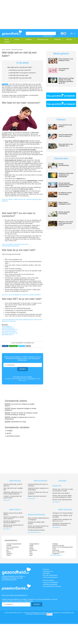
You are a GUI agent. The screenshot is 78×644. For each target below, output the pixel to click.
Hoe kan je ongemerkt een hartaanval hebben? (12, 522)
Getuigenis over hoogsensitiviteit (63, 513)
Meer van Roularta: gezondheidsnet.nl (15, 595)
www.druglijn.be (7, 326)
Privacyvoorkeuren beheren (52, 586)
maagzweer (56, 553)
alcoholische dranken (13, 436)
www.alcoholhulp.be (8, 328)
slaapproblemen (34, 544)
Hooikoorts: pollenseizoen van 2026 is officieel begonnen (13, 493)
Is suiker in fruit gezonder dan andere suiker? (13, 497)
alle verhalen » (56, 527)
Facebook (62, 33)
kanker (17, 39)
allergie (69, 39)
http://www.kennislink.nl (9, 331)
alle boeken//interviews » (34, 532)
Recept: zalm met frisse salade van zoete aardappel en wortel (62, 496)
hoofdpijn (10, 431)
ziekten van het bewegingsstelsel (62, 547)
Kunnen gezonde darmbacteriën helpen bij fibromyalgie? (66, 185)
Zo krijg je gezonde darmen (36, 530)
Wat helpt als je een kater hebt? (19, 75)
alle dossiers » (32, 498)
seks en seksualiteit (58, 552)
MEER (7, 42)
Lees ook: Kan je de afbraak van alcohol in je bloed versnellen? (21, 295)
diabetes (58, 39)
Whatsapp (14, 346)
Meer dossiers (41, 481)
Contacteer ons (48, 571)
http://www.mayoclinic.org (10, 333)
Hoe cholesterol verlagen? (64, 69)
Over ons (46, 569)
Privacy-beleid (31, 379)
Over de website (48, 580)
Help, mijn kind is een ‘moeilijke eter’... (66, 145)
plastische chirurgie (58, 545)
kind (31, 552)
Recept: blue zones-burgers (61, 493)
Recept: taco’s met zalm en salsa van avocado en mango (63, 490)
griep (31, 555)
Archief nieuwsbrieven (50, 577)
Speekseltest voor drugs (18, 422)
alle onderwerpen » (56, 555)
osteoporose (33, 550)
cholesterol (10, 549)
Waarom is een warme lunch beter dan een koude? (66, 223)
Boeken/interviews (36, 515)
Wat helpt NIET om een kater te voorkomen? (23, 73)
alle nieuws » (7, 500)
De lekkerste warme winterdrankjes (65, 193)
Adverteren (46, 573)
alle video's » (7, 529)
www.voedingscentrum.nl (10, 330)
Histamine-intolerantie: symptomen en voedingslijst (66, 175)
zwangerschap (43, 39)
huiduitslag (56, 550)
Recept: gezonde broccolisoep (64, 213)
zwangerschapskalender (14, 544)
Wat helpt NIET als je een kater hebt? (21, 78)
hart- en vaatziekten (13, 547)
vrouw (31, 547)
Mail (29, 346)
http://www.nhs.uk (7, 335)
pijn (7, 550)
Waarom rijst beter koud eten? (37, 496)
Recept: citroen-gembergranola (62, 500)
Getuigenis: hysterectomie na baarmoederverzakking (61, 524)
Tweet (22, 346)
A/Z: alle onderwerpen (50, 575)
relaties (9, 555)
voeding (28, 39)
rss (65, 33)
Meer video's (15, 510)
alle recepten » (56, 502)
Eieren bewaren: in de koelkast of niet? (66, 60)
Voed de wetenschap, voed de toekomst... (66, 135)
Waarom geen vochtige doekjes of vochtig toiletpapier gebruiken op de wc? (66, 81)
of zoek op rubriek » (48, 36)
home (7, 39)
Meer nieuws (15, 481)
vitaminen (9, 553)
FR (75, 34)
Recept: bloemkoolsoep (64, 165)
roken (31, 553)
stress (54, 549)
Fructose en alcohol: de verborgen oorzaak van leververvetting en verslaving (21, 414)
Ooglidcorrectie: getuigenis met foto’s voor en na (62, 520)
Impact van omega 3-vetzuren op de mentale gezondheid (38, 527)
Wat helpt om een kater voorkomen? (21, 70)
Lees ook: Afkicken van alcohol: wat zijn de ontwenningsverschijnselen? (15, 245)
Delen (6, 346)
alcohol (9, 433)
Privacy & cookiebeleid (50, 582)
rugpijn (31, 545)
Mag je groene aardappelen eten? (65, 203)
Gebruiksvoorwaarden (50, 584)
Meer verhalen (65, 510)
